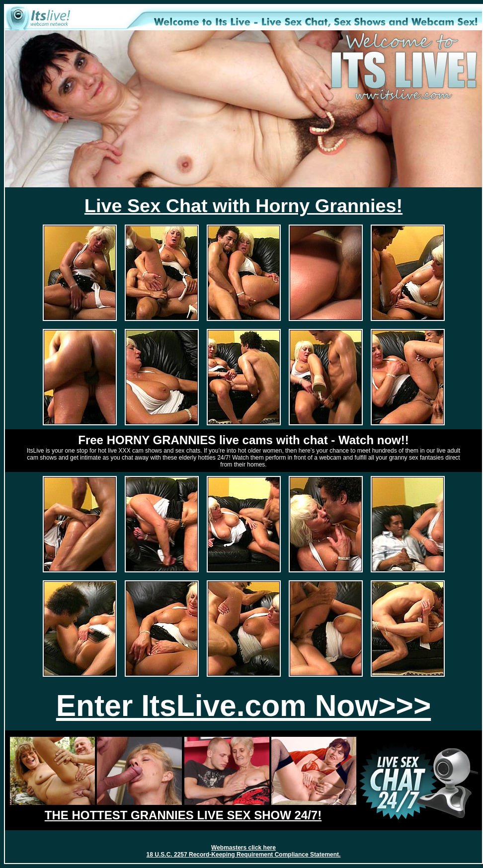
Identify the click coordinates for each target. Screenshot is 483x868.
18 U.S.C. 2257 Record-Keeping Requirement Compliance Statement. (244, 855)
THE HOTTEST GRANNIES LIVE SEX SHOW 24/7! (183, 815)
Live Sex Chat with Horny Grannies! (243, 206)
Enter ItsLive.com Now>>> (243, 706)
